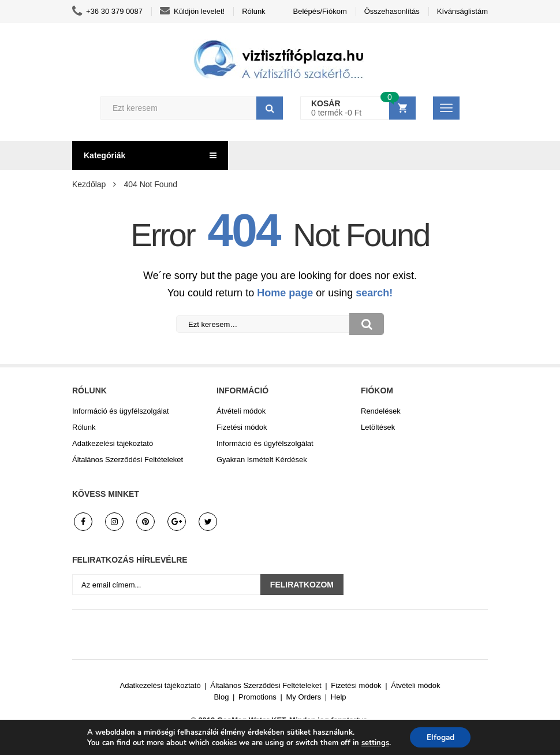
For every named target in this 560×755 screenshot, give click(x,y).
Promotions (257, 697)
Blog (221, 697)
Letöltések (378, 427)
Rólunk (253, 11)
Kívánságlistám (462, 11)
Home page (285, 293)
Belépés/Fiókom (320, 11)
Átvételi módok (241, 411)
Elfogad (440, 737)
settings (374, 742)
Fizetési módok (242, 427)
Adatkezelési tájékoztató (113, 443)
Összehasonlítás (392, 11)
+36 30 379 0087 (107, 12)
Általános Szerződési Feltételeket (128, 460)
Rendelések (381, 411)
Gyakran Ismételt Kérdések (262, 460)
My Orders (304, 697)
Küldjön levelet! (192, 12)
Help (339, 697)
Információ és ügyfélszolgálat (121, 411)
